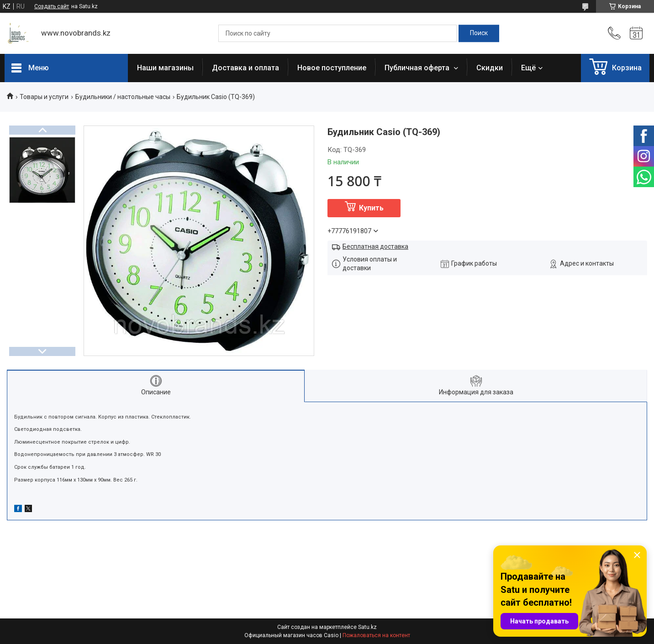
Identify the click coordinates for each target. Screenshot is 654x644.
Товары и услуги (44, 97)
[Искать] (479, 33)
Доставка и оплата (245, 68)
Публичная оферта (418, 68)
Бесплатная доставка (375, 246)
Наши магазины (165, 68)
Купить (371, 208)
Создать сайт (52, 6)
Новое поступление (332, 68)
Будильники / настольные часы (123, 97)
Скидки (490, 68)
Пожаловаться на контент (376, 635)
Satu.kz (367, 627)
